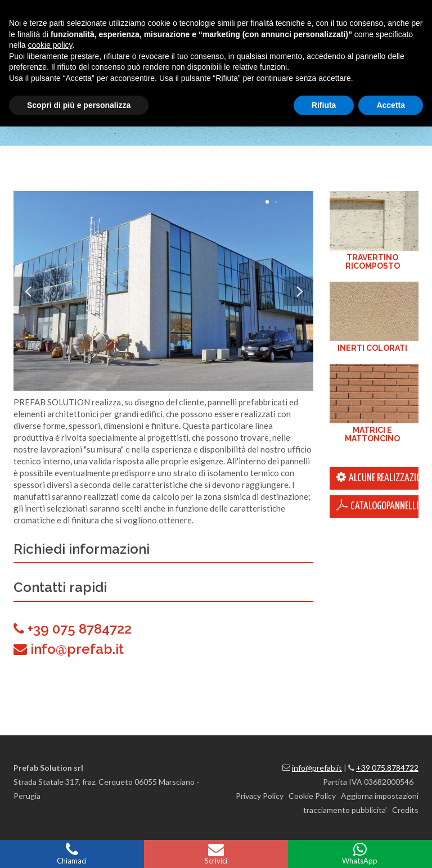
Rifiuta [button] (324, 105)
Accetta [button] (391, 105)
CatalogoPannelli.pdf (377, 505)
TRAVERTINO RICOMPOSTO (373, 262)
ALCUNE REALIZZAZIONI (377, 477)
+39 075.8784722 (387, 768)
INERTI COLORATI (372, 348)
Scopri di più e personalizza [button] (79, 105)
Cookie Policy (312, 796)
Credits (405, 810)
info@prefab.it (77, 649)
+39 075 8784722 (80, 629)
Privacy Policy (260, 796)
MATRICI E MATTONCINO (372, 434)
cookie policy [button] (50, 45)
